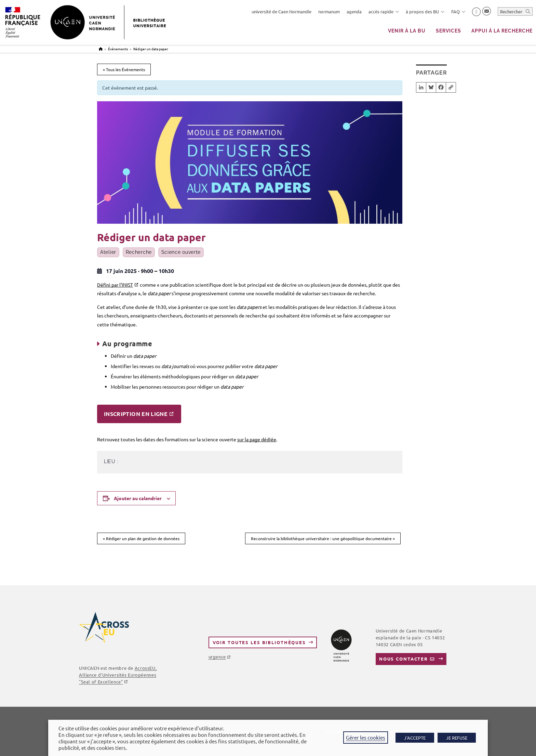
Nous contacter (404, 659)
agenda (354, 11)
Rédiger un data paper (151, 49)
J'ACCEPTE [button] (415, 738)
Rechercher (511, 11)
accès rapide (384, 11)
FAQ (458, 11)
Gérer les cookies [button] (366, 737)
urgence (217, 657)
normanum (329, 11)
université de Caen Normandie (282, 11)
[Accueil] (101, 49)
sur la (243, 439)
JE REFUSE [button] (457, 738)
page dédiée (262, 439)
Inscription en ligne (136, 414)
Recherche (139, 252)
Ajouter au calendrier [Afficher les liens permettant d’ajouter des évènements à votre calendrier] (138, 498)
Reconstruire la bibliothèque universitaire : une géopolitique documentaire (323, 538)
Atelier (108, 252)
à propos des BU (425, 11)
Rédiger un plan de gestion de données (141, 538)
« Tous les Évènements (124, 69)
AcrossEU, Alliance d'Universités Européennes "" (118, 675)
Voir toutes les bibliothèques (259, 642)
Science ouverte (181, 252)
